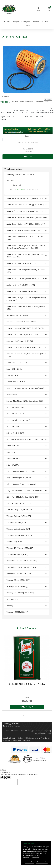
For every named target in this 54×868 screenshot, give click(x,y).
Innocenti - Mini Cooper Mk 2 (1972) (20, 341)
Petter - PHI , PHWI (14, 459)
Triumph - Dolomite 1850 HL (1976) (19, 535)
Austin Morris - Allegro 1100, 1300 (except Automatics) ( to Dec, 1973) (26, 299)
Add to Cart (28, 157)
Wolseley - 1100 (12, 599)
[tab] (27, 175)
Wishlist (48, 99)
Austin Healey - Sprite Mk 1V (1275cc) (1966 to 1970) (26, 224)
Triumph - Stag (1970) (14, 542)
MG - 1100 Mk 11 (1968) (15, 414)
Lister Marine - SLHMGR (16, 382)
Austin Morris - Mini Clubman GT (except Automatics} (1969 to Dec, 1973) (26, 256)
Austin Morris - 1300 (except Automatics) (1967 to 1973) (27, 278)
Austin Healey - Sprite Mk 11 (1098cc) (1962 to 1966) (25, 211)
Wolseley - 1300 (12, 606)
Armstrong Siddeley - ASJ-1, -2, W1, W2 (21, 175)
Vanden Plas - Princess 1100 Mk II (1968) (21, 567)
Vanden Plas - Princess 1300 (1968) (19, 574)
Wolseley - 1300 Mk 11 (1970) (17, 612)
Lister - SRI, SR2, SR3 (15, 369)
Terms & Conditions (13, 731)
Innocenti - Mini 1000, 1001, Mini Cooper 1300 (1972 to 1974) (26, 355)
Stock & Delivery (26, 731)
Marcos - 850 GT (13, 395)
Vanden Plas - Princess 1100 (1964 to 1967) (22, 561)
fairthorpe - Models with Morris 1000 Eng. (21, 322)
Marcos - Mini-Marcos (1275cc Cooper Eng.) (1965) (25, 401)
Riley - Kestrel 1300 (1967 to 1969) (19, 503)
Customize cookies (42, 862)
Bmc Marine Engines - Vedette (17, 315)
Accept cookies (29, 862)
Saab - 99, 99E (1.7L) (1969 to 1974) (19, 510)
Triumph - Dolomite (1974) (16, 522)
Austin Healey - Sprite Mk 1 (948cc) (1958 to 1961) (25, 198)
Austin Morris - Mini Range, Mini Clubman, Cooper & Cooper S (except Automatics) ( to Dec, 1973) (26, 247)
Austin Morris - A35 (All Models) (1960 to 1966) (24, 230)
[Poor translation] (8, 777)
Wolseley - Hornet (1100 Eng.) (17, 586)
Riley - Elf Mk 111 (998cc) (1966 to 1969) (21, 484)
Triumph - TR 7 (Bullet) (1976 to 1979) (20, 548)
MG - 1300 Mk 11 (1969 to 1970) (18, 420)
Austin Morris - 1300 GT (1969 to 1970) (21, 285)
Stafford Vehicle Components (28, 738)
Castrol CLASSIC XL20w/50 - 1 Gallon (27, 684)
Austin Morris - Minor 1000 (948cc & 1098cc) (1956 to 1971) (26, 308)
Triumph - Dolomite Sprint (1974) (18, 529)
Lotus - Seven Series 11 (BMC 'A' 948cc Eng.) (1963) (25, 388)
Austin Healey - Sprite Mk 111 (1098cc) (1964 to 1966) (26, 218)
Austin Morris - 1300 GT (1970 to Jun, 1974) (22, 291)
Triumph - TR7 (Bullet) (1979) (17, 554)
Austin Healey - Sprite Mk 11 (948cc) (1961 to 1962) (25, 205)
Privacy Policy (46, 733)
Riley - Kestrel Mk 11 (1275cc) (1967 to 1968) (23, 497)
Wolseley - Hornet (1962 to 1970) (18, 580)
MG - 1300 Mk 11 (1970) (15, 433)
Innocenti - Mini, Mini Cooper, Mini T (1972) (22, 335)
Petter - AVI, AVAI (13, 446)
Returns (37, 733)
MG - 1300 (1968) (13, 427)
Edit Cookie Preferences (22, 740)
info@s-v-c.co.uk (14, 726)
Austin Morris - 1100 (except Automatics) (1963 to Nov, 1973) (26, 271)
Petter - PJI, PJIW (13, 465)
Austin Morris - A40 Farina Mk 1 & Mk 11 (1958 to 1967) (25, 238)
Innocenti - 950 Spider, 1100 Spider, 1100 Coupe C (24, 347)
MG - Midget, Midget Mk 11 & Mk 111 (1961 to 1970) (26, 439)
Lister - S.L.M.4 (12, 375)
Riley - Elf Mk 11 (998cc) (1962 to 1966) (21, 478)
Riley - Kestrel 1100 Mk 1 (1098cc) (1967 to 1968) (24, 491)
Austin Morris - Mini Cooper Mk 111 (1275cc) (23, 263)
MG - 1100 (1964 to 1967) (16, 407)
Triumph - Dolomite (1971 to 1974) (19, 516)
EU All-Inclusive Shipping (42, 731)
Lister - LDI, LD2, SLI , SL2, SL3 (18, 363)
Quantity (28, 136)
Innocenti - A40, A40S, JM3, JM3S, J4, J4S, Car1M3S (25, 328)
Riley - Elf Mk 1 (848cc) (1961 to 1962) (21, 471)
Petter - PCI (11, 452)
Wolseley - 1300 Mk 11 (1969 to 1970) (20, 593)
